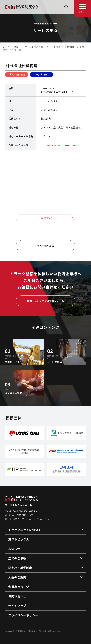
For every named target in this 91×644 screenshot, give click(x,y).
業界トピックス (19, 539)
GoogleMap (56, 218)
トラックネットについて (25, 530)
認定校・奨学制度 (20, 568)
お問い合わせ (17, 596)
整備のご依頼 (17, 558)
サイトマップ (17, 606)
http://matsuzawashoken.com (59, 145)
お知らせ (14, 549)
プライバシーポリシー (23, 615)
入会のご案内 (17, 577)
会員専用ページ (19, 587)
